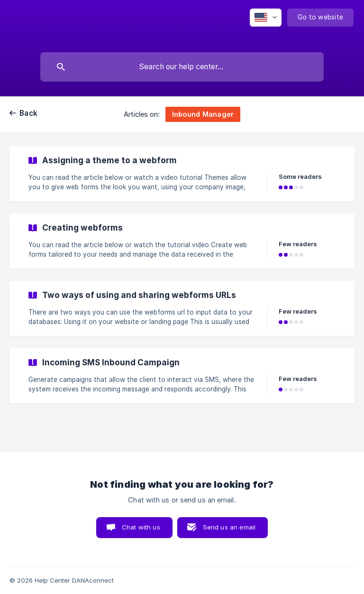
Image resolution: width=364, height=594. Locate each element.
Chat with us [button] (141, 527)
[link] (182, 174)
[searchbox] (182, 67)
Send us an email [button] (229, 527)
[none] (266, 18)
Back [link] (28, 113)
